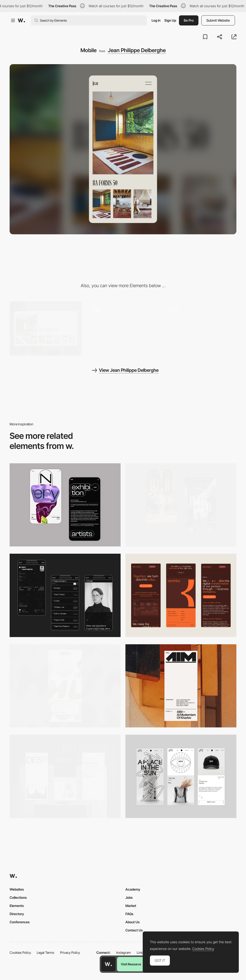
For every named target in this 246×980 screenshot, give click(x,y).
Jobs (129, 897)
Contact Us (134, 930)
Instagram (124, 952)
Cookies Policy (20, 952)
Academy (133, 889)
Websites (17, 889)
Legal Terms (46, 952)
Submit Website (218, 20)
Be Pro (189, 20)
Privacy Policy (70, 952)
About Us (132, 922)
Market (131, 906)
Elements (17, 906)
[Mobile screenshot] (65, 595)
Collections (18, 897)
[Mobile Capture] (65, 505)
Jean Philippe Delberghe (137, 50)
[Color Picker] (200, 329)
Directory (17, 914)
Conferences (20, 922)
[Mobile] (181, 595)
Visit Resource (131, 964)
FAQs (129, 914)
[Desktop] (46, 329)
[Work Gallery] (123, 329)
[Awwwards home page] (108, 964)
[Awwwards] (21, 20)
